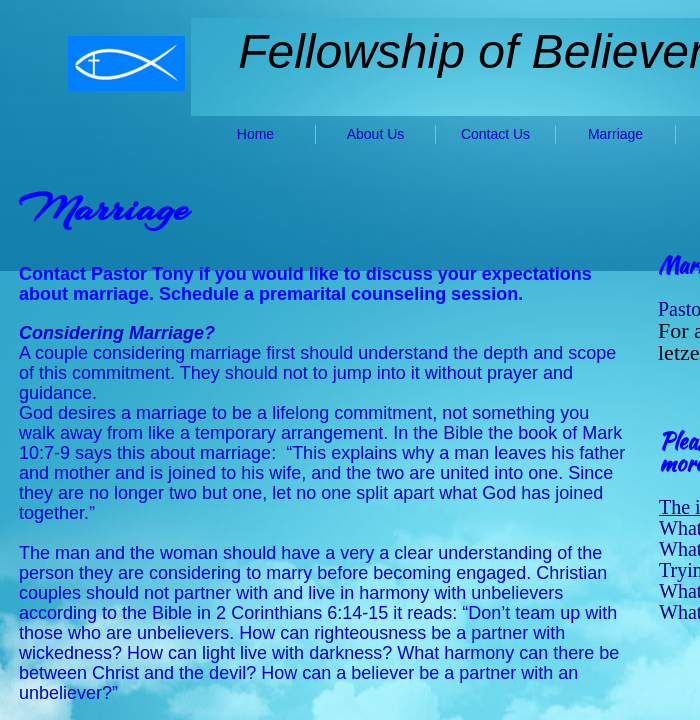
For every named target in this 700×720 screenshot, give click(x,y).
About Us (376, 134)
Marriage (615, 134)
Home (255, 134)
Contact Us (495, 134)
